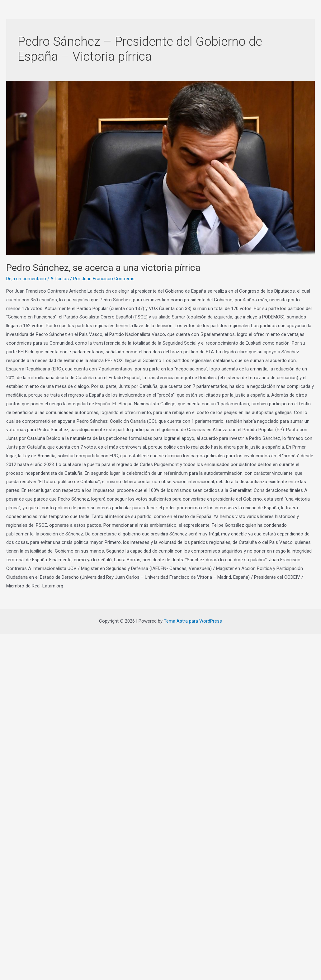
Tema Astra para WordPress (193, 621)
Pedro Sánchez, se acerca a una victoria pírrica (103, 268)
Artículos (60, 279)
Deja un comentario (26, 279)
